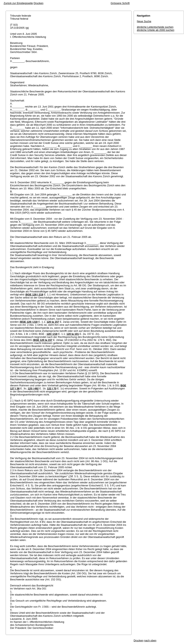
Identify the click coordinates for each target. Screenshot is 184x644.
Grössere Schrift (120, 3)
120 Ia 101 (73, 334)
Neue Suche (144, 21)
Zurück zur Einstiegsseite (18, 3)
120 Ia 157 (53, 322)
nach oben (150, 640)
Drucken (38, 3)
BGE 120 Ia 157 (43, 340)
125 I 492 (33, 388)
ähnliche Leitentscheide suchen (155, 27)
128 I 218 (52, 334)
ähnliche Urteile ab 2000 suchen (156, 30)
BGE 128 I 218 (34, 295)
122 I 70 (52, 388)
